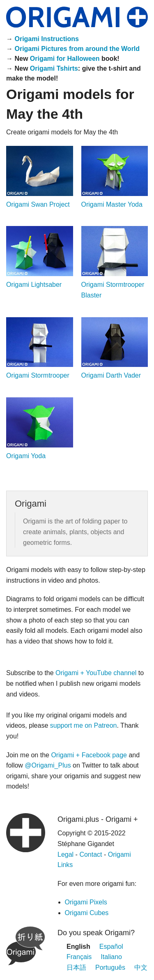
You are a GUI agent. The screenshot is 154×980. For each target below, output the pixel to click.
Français (79, 957)
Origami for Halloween (65, 59)
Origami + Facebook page (89, 755)
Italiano (111, 957)
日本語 (76, 967)
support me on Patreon (84, 725)
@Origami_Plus (48, 765)
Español (111, 947)
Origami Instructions (46, 39)
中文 (141, 967)
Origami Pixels (86, 902)
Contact (91, 854)
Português (110, 967)
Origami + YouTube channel (96, 673)
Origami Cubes (87, 913)
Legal (66, 854)
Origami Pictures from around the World (77, 49)
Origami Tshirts (54, 68)
